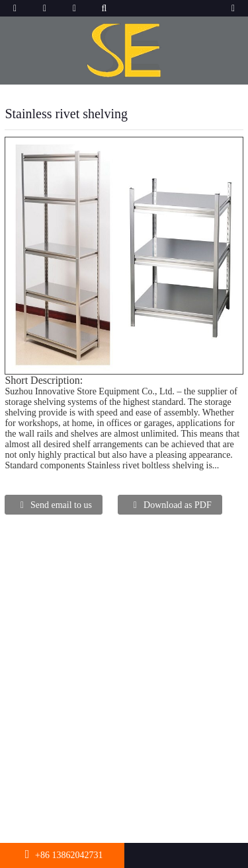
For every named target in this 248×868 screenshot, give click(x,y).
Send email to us (61, 505)
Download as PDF (178, 505)
